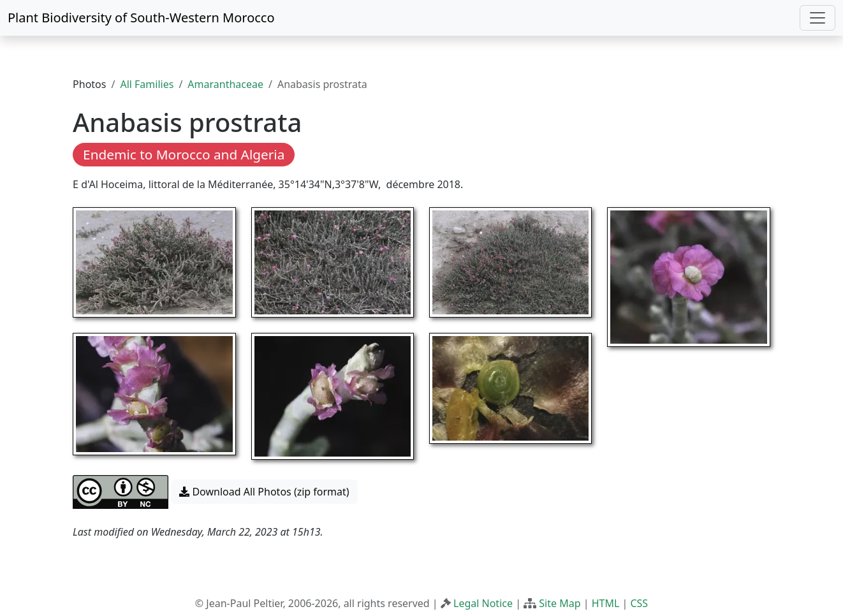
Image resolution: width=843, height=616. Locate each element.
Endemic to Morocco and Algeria (184, 154)
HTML (606, 603)
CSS (639, 603)
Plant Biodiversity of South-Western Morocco (141, 18)
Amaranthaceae (225, 84)
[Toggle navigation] (817, 18)
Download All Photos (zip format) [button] (264, 492)
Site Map (560, 603)
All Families (147, 84)
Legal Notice (483, 603)
